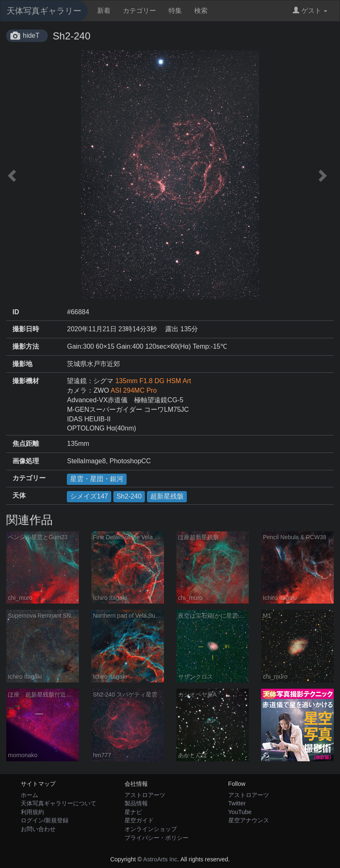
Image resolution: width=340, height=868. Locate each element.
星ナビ (133, 812)
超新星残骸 (167, 496)
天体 (19, 495)
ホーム (29, 795)
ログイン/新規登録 (45, 820)
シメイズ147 (89, 496)
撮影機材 (26, 381)
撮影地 (22, 364)
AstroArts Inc (160, 859)
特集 (175, 11)
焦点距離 (26, 444)
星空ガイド (139, 820)
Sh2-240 (129, 496)
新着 (104, 11)
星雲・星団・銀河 (97, 479)
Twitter (237, 803)
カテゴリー (139, 11)
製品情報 (136, 803)
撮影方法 (26, 346)
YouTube (240, 812)
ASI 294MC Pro (133, 390)
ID (16, 312)
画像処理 (26, 461)
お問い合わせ (38, 829)
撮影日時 (26, 329)
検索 (201, 11)
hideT (31, 35)
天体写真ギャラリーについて (59, 803)
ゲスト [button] (310, 11)
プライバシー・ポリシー (157, 838)
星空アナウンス (249, 820)
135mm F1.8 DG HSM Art (153, 381)
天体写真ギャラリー (44, 11)
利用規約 (32, 812)
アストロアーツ (145, 795)
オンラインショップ (151, 829)
